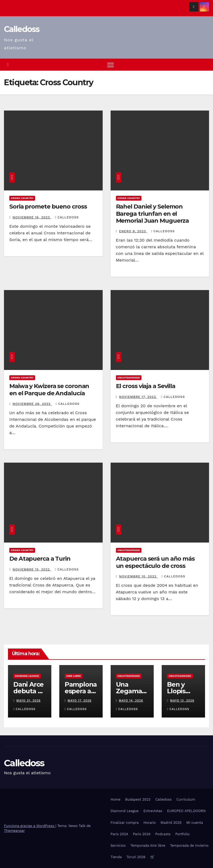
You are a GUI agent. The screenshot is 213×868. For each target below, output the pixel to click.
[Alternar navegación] (110, 65)
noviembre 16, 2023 (32, 217)
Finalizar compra (125, 823)
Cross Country (22, 198)
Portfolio (182, 834)
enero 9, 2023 (133, 231)
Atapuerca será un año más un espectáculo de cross (155, 562)
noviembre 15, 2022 (32, 569)
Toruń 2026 (136, 857)
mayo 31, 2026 (29, 701)
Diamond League (27, 676)
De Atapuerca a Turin (40, 559)
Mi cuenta (195, 823)
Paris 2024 (119, 834)
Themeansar (14, 831)
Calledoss (22, 29)
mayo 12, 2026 (182, 701)
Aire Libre (74, 676)
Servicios (118, 845)
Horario (150, 823)
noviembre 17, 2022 (138, 397)
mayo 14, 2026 (131, 701)
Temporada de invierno (189, 845)
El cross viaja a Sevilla (146, 386)
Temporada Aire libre (148, 845)
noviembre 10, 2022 (138, 576)
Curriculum (186, 799)
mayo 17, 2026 (80, 701)
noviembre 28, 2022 (32, 404)
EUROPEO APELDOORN (186, 811)
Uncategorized (129, 378)
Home (116, 799)
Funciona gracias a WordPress (30, 826)
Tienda (116, 857)
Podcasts (163, 834)
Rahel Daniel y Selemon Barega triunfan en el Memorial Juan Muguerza (153, 214)
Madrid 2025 (171, 823)
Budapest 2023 (138, 799)
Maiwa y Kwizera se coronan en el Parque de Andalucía (49, 390)
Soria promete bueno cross (48, 207)
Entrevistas (153, 811)
